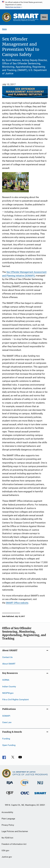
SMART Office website (17, 603)
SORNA (6, 680)
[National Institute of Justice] (40, 785)
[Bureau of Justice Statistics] (25, 786)
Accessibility (7, 812)
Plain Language (8, 819)
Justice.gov (7, 857)
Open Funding (9, 745)
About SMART (9, 664)
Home (4, 29)
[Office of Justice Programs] (7, 17)
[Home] (26, 17)
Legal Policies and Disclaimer (15, 831)
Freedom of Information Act (14, 844)
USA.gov (5, 850)
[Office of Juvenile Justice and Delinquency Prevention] (10, 795)
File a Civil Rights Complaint (15, 700)
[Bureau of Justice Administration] (10, 785)
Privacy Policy (8, 825)
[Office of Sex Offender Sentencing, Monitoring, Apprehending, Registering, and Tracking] (40, 795)
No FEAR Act (7, 838)
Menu (44, 17)
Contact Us (7, 657)
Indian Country (9, 687)
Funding (6, 738)
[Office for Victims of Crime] (25, 795)
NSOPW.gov (8, 693)
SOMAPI (6, 716)
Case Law (7, 722)
